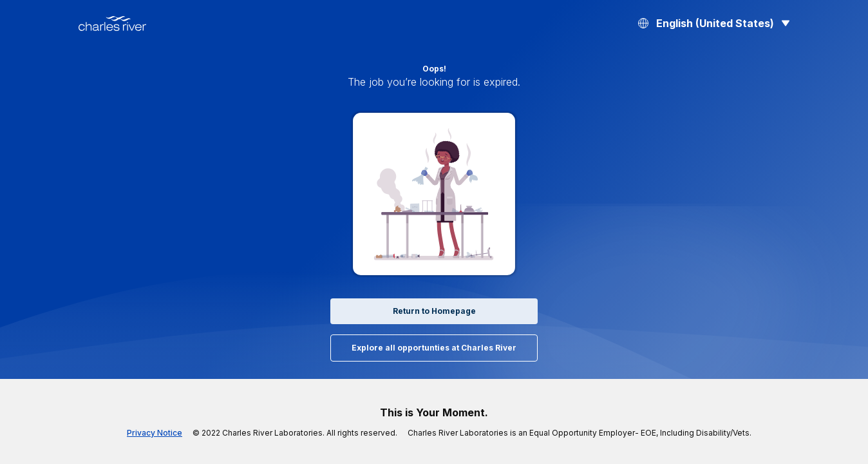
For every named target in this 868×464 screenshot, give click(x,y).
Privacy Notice (177, 433)
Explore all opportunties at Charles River (434, 348)
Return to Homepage (434, 311)
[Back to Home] (112, 24)
